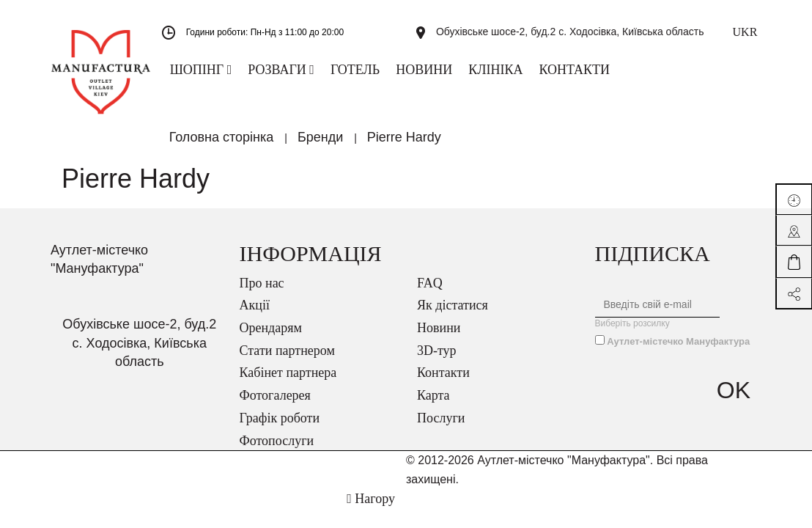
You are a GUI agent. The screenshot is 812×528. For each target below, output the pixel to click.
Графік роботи (280, 428)
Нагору (371, 508)
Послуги (441, 428)
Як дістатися (453, 315)
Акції (255, 315)
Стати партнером (287, 360)
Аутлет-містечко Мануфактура (678, 351)
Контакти (443, 382)
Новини (439, 337)
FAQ (430, 293)
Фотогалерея (275, 405)
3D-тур (437, 360)
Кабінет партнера (288, 382)
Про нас (262, 293)
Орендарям (271, 337)
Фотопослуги (277, 450)
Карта (433, 405)
